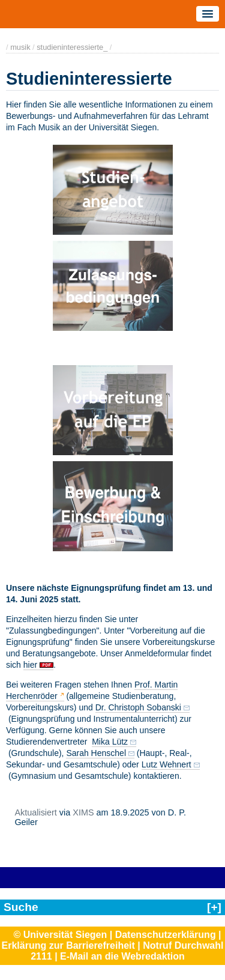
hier (30, 665)
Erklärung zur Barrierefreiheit (68, 945)
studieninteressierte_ (72, 47)
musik (20, 47)
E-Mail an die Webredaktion (122, 956)
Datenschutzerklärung (166, 935)
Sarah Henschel (96, 753)
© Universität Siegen (60, 935)
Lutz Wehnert (166, 764)
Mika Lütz (110, 742)
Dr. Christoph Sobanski (138, 707)
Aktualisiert (35, 812)
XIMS (83, 812)
